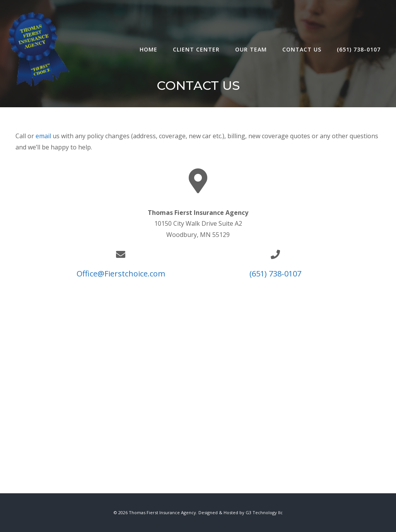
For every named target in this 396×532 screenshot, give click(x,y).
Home (148, 49)
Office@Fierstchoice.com (121, 274)
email (44, 136)
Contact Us (302, 49)
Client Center (196, 49)
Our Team (251, 49)
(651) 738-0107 (359, 49)
